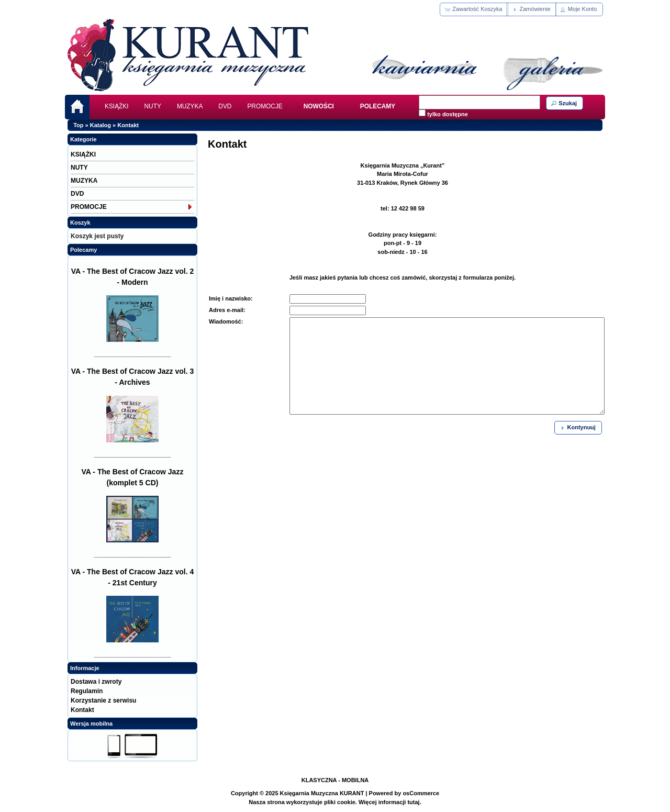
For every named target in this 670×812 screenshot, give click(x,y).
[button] (474, 9)
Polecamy (83, 250)
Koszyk (80, 223)
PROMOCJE (265, 106)
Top (78, 125)
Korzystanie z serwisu (103, 700)
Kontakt (128, 125)
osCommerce (421, 793)
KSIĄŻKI (117, 106)
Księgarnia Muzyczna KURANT (322, 793)
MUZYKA (190, 106)
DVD (225, 106)
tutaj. (413, 802)
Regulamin (87, 691)
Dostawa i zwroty (96, 682)
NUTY (153, 106)
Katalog (100, 125)
